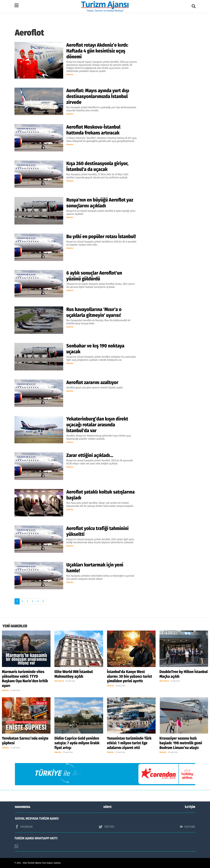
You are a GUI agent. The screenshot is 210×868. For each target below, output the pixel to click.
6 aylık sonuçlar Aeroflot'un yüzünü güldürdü (94, 276)
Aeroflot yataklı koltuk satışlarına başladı (101, 495)
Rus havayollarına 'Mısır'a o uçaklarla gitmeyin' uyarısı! (94, 312)
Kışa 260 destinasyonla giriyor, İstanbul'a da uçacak (97, 166)
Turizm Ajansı (35, 863)
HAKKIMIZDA (23, 807)
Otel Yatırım (59, 681)
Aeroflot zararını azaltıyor (92, 382)
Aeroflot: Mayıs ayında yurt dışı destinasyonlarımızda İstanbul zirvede (98, 96)
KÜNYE (108, 807)
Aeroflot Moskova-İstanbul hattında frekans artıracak (93, 130)
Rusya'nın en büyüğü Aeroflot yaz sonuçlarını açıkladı (100, 203)
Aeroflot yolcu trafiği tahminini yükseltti (98, 531)
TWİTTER (106, 827)
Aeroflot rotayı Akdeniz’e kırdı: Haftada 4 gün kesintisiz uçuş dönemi (97, 51)
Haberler (70, 75)
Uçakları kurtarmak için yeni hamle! (95, 568)
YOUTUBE (188, 827)
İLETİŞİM (190, 807)
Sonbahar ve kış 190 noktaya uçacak (95, 349)
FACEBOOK (24, 827)
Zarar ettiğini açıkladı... (90, 455)
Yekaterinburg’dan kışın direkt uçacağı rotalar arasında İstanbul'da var (97, 425)
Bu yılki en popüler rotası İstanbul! (101, 236)
